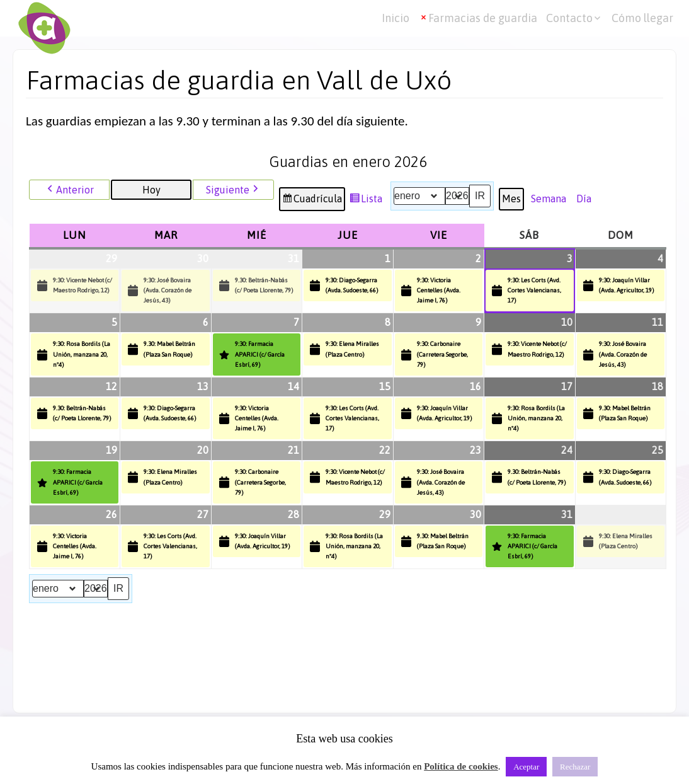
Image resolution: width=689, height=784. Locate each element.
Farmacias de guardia (483, 18)
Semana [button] (549, 199)
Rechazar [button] (575, 767)
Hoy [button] (151, 190)
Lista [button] (366, 201)
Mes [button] (511, 199)
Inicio (396, 18)
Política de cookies (461, 766)
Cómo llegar (642, 18)
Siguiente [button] (233, 190)
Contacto (569, 18)
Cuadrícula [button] (312, 201)
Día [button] (584, 199)
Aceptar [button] (526, 767)
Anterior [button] (69, 190)
